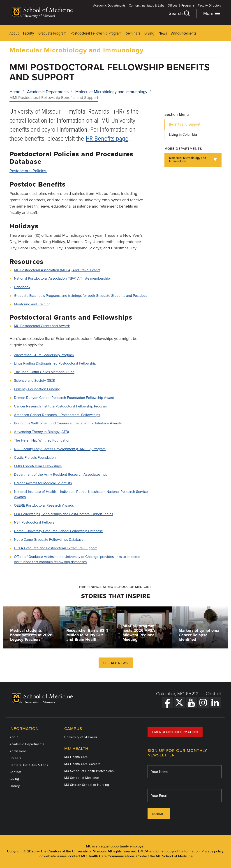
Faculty (29, 34)
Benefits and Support (185, 125)
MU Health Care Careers (83, 764)
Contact (214, 694)
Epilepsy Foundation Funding (37, 389)
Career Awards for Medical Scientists (43, 483)
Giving (149, 34)
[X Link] (179, 703)
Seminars (133, 34)
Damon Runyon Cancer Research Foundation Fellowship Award (64, 398)
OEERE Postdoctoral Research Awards (44, 505)
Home (15, 92)
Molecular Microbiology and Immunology (76, 50)
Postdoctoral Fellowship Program (96, 34)
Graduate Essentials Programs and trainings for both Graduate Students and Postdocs (81, 296)
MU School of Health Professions (89, 771)
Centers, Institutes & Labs (147, 6)
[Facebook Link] (167, 703)
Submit (159, 814)
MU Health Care (76, 757)
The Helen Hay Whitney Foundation (42, 440)
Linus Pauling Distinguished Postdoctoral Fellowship (55, 363)
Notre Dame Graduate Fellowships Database (49, 540)
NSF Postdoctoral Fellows (34, 522)
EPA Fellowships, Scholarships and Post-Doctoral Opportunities (64, 514)
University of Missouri (81, 737)
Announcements (184, 34)
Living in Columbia (183, 135)
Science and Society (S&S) (35, 381)
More (212, 13)
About (14, 34)
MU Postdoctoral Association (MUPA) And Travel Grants (57, 270)
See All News (116, 663)
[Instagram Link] (203, 703)
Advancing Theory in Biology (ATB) (41, 432)
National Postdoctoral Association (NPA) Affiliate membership (62, 278)
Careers (15, 758)
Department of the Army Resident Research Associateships (60, 475)
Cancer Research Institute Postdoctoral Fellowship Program (61, 406)
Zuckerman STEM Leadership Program (44, 355)
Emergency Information (175, 732)
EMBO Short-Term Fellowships (38, 466)
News (163, 34)
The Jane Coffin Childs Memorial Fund (44, 372)
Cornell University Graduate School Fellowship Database (58, 531)
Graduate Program (52, 34)
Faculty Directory (210, 6)
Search (179, 13)
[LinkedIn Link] (215, 703)
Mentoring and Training (32, 304)
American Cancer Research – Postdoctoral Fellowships (57, 415)
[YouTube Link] (191, 703)
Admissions (18, 751)
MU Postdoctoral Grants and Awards (42, 326)
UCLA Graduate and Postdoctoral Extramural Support (55, 548)
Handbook (22, 287)
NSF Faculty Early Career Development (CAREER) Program (60, 449)
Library (15, 786)
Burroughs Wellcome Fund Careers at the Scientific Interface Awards (68, 423)
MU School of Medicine (82, 778)
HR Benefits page (107, 139)
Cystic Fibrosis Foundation (35, 458)
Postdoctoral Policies (28, 171)
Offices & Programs (181, 6)
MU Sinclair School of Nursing (87, 785)
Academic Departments (109, 6)
